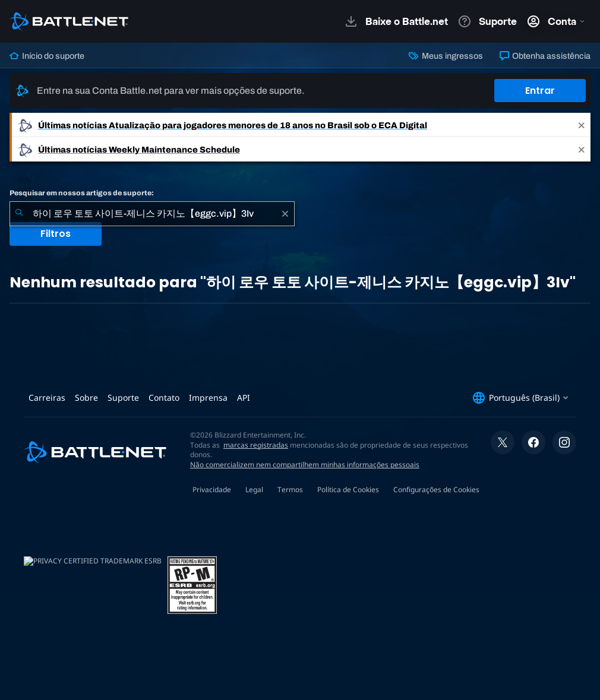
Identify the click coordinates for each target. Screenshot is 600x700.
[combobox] (152, 214)
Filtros (56, 234)
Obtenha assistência (545, 56)
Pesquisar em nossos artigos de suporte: (82, 193)
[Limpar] (285, 214)
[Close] (582, 125)
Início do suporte (47, 56)
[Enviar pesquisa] (19, 214)
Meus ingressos (446, 56)
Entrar (540, 91)
